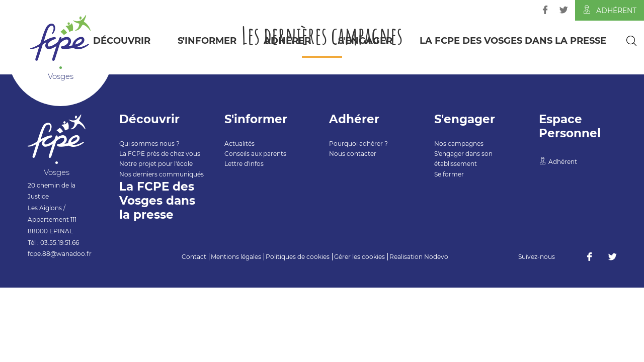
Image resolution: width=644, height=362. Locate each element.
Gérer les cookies (359, 257)
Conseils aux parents (255, 154)
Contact (194, 257)
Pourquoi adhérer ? (358, 144)
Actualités (239, 144)
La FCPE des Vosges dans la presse (513, 41)
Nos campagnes (459, 144)
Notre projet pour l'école (156, 164)
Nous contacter (353, 154)
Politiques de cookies (298, 257)
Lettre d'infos (244, 164)
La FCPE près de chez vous (160, 154)
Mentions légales (236, 257)
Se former (449, 174)
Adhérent (610, 10)
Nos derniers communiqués (162, 174)
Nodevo (436, 257)
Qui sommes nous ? (149, 144)
